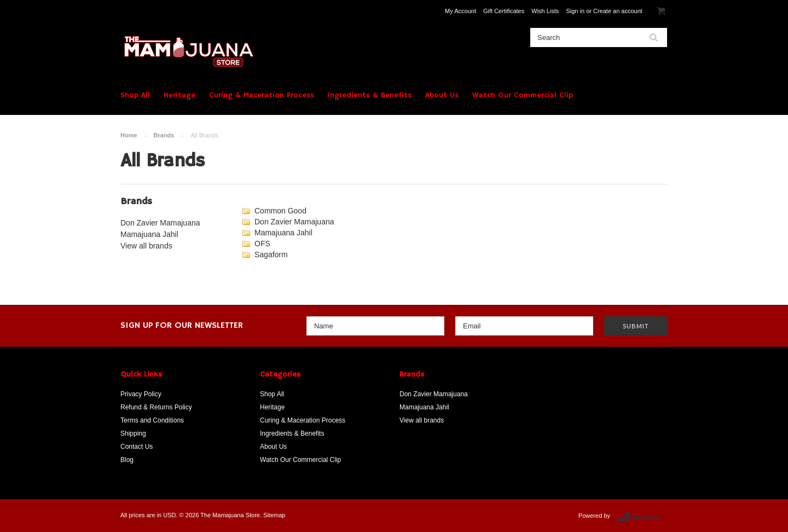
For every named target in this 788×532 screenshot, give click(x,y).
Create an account (618, 11)
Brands (164, 135)
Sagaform (271, 255)
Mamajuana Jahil (149, 234)
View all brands (146, 246)
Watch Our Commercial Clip (523, 95)
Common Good (280, 211)
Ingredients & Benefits (370, 95)
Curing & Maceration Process (262, 95)
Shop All (135, 95)
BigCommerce (642, 516)
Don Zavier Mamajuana (160, 223)
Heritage (179, 95)
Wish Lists (545, 11)
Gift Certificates (504, 11)
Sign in (575, 11)
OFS (262, 244)
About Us (442, 95)
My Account (460, 11)
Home (129, 135)
